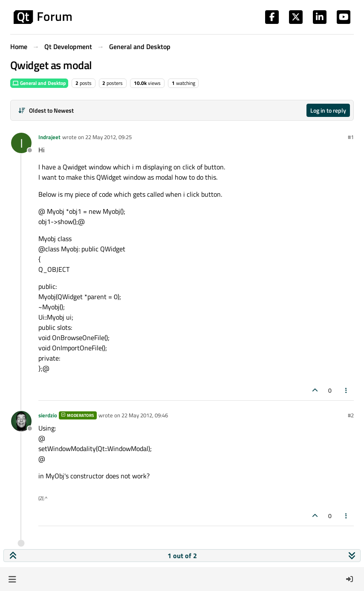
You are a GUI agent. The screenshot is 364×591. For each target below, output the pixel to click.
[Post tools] (347, 390)
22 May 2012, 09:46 (145, 415)
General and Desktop (39, 83)
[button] (12, 579)
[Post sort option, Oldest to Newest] (46, 110)
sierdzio (48, 415)
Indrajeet (49, 137)
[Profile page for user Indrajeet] (21, 143)
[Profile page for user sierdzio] (21, 421)
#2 (351, 415)
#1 (351, 137)
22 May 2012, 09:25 (108, 137)
